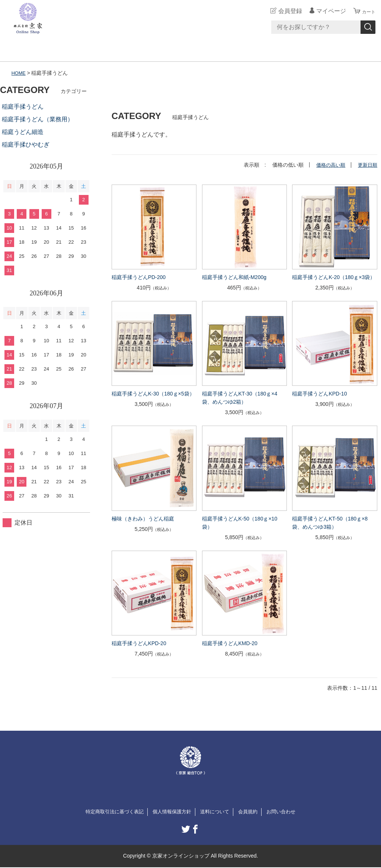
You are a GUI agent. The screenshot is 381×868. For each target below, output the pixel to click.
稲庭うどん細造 (23, 132)
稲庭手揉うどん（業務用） (38, 119)
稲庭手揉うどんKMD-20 (230, 643)
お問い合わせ (286, 812)
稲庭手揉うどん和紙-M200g (234, 277)
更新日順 (367, 165)
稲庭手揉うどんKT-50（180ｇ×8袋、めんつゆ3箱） (330, 522)
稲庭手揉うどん (23, 107)
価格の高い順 (328, 165)
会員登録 (286, 11)
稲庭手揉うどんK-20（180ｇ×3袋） (334, 277)
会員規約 (252, 812)
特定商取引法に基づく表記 (110, 812)
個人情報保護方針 (171, 812)
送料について (217, 812)
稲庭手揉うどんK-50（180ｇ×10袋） (240, 522)
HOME (19, 73)
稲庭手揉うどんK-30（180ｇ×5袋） (153, 394)
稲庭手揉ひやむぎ (26, 145)
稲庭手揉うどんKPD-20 (139, 643)
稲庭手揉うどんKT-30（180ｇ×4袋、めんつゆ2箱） (240, 398)
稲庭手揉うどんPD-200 (139, 277)
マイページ (327, 11)
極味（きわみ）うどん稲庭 (143, 518)
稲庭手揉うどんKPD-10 (319, 394)
